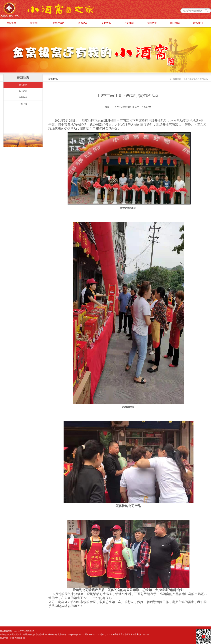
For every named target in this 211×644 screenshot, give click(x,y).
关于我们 (35, 23)
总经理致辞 (59, 23)
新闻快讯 (23, 85)
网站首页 (12, 23)
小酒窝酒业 (39, 634)
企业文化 (106, 23)
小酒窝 (3, 634)
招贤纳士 (152, 23)
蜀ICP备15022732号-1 (94, 634)
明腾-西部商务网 (17, 638)
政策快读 (23, 97)
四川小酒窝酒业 (14, 634)
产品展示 (129, 23)
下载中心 (23, 104)
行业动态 (23, 91)
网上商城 (175, 23)
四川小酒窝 (28, 634)
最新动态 (83, 23)
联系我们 (198, 23)
